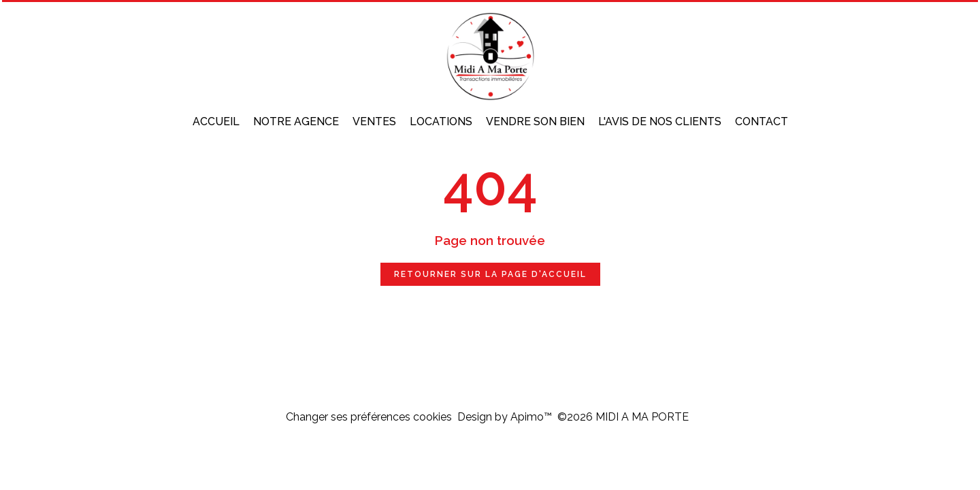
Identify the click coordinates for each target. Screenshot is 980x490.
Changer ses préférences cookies (369, 417)
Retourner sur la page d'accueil (490, 274)
